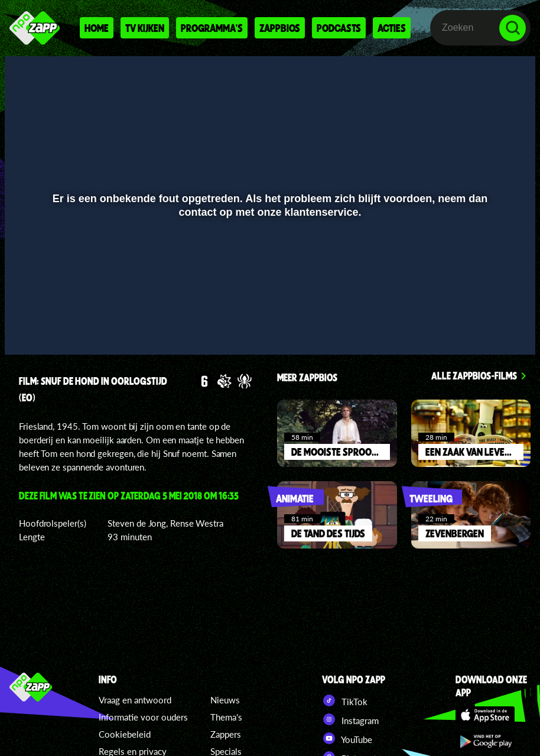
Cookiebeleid (125, 734)
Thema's (226, 717)
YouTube (347, 738)
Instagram (350, 719)
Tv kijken (145, 28)
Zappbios (280, 28)
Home (97, 28)
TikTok (345, 700)
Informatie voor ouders (143, 717)
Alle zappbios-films (474, 375)
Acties (392, 28)
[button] (29, 329)
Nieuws (225, 700)
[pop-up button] (487, 329)
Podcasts (339, 28)
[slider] (269, 304)
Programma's (212, 28)
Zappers (226, 734)
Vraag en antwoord (135, 700)
